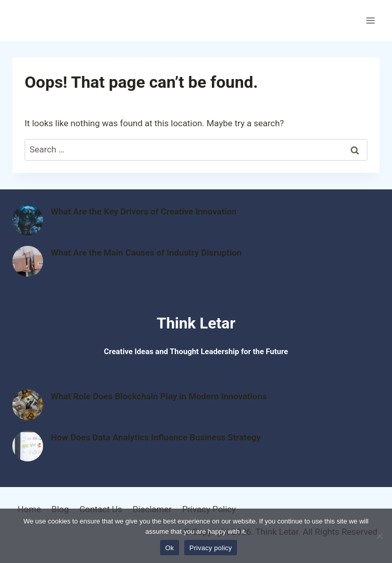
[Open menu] (370, 20)
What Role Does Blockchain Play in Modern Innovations (159, 396)
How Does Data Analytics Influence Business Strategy (156, 437)
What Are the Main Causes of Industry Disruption (146, 253)
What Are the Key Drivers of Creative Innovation (144, 211)
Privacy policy (211, 548)
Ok (170, 548)
